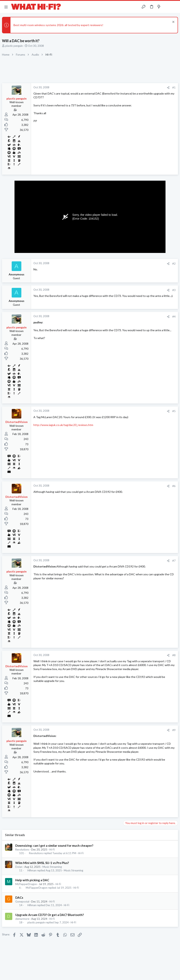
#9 (174, 730)
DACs (19, 897)
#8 (174, 655)
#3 (174, 290)
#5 (174, 411)
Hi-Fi (52, 850)
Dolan (19, 867)
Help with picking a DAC (32, 880)
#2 (174, 264)
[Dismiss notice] (173, 22)
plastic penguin (14, 46)
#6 (174, 486)
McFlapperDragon (26, 884)
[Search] (175, 7)
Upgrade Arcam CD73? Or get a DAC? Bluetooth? (50, 915)
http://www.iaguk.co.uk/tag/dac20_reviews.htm (63, 425)
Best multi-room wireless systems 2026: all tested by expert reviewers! (58, 25)
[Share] (168, 88)
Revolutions (22, 850)
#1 (174, 88)
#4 (174, 317)
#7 (174, 561)
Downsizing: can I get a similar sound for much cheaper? (54, 846)
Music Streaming (52, 867)
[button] (6, 7)
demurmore (22, 919)
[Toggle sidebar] (167, 7)
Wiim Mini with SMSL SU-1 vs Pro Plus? (42, 863)
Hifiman (32, 870)
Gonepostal (22, 902)
